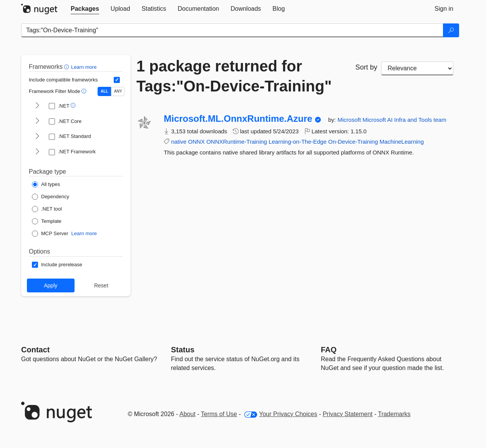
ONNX (197, 142)
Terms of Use (219, 414)
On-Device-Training (353, 142)
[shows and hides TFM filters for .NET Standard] (37, 137)
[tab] (85, 9)
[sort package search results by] (417, 68)
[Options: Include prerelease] (57, 265)
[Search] (451, 30)
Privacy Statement (348, 414)
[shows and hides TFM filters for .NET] (37, 106)
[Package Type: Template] (47, 221)
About (187, 414)
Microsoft (350, 120)
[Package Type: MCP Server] (50, 234)
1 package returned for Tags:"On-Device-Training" (234, 76)
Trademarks (394, 414)
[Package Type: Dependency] (51, 197)
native (179, 142)
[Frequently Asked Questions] (329, 350)
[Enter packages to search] (232, 30)
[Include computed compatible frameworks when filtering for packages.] (117, 80)
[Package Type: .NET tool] (47, 209)
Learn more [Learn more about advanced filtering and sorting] (84, 67)
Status (183, 350)
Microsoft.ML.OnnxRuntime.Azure (238, 119)
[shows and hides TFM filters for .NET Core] (37, 121)
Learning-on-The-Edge (298, 142)
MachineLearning (402, 142)
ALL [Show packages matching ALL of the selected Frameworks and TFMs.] (104, 91)
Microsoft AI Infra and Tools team (404, 120)
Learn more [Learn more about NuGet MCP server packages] (84, 233)
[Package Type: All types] (46, 184)
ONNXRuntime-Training (237, 142)
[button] (67, 67)
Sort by (366, 67)
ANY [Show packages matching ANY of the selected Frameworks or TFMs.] (118, 91)
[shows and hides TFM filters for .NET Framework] (37, 152)
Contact (35, 350)
